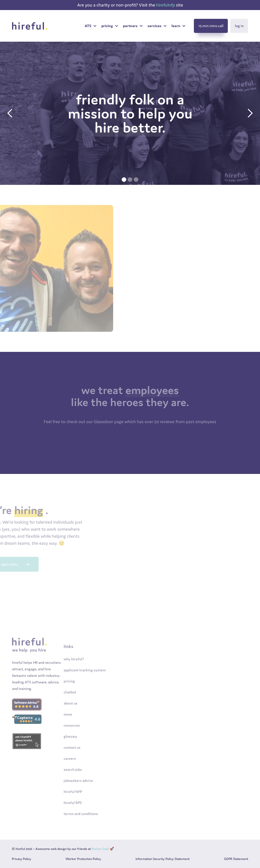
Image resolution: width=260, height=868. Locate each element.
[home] (31, 26)
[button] (91, 26)
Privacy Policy (21, 859)
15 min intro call (211, 26)
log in (239, 26)
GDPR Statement (236, 859)
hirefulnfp (166, 5)
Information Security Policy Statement (163, 859)
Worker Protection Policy (83, 859)
